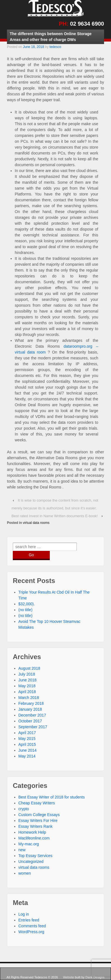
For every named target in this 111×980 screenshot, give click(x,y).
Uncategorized (31, 862)
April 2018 (27, 692)
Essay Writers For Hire (38, 821)
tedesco (55, 47)
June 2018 (27, 680)
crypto (24, 809)
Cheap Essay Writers (37, 803)
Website (69, 977)
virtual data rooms (36, 523)
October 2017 (30, 721)
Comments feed (32, 926)
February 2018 (31, 703)
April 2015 (27, 744)
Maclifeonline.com (34, 838)
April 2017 (27, 733)
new (22, 850)
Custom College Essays (39, 815)
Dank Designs (95, 977)
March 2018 (29, 698)
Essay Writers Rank (35, 826)
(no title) (25, 610)
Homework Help (32, 832)
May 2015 (27, 739)
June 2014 (27, 750)
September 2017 (33, 727)
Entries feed (29, 920)
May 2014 (27, 756)
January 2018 (30, 709)
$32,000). (27, 604)
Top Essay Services (35, 856)
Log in (24, 914)
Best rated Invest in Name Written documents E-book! (55, 516)
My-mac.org (29, 844)
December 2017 (32, 715)
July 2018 (27, 674)
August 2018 (29, 668)
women (25, 873)
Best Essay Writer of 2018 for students (52, 797)
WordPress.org (31, 932)
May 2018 (27, 686)
